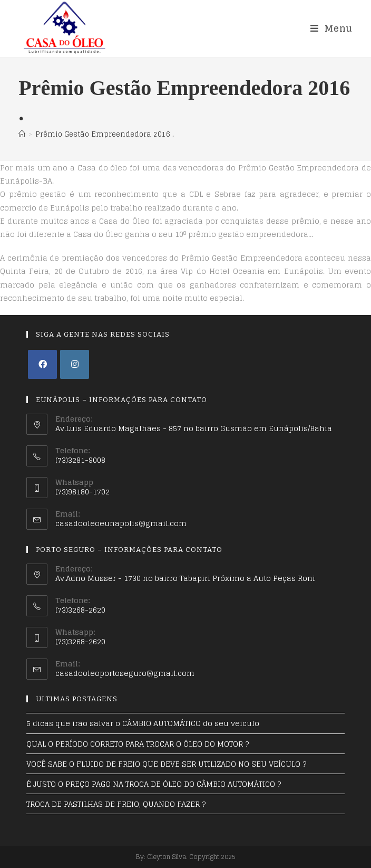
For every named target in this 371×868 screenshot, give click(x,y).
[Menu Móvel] (331, 28)
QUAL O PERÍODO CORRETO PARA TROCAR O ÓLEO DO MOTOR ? (138, 744)
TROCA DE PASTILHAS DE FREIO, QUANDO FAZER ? (116, 804)
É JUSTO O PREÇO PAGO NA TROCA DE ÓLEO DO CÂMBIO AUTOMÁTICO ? (154, 784)
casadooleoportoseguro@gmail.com (125, 673)
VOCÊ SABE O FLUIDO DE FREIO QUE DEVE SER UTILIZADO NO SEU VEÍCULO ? (166, 764)
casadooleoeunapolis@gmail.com (121, 523)
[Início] (22, 134)
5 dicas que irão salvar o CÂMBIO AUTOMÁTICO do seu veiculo (143, 723)
